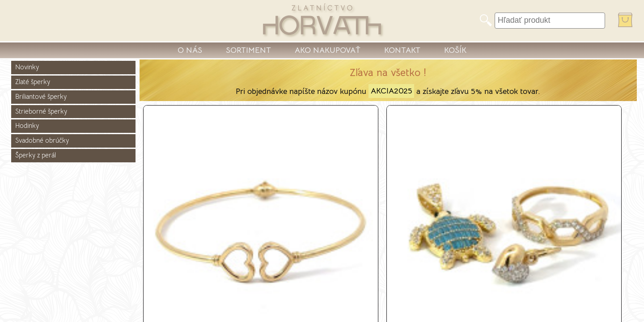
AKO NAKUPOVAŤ (328, 50)
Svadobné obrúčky (42, 140)
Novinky (27, 67)
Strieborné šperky (41, 111)
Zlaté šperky (33, 82)
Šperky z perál (36, 155)
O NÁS (190, 50)
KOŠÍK (455, 50)
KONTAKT (402, 50)
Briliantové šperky (41, 97)
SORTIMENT (248, 50)
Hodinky (27, 126)
